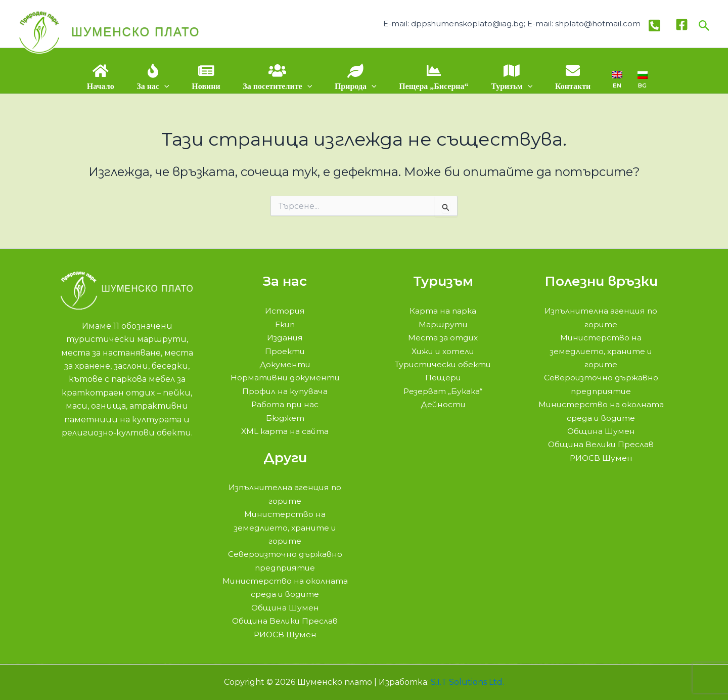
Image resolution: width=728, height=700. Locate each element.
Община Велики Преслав (285, 621)
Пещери (443, 378)
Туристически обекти (443, 364)
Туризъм (509, 86)
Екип (285, 324)
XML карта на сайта (285, 431)
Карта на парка (443, 311)
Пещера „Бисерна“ (431, 86)
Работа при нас (285, 404)
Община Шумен (285, 608)
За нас (156, 86)
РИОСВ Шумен (285, 635)
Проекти (285, 351)
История (285, 311)
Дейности (443, 404)
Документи (285, 364)
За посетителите (278, 86)
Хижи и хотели (443, 351)
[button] (704, 24)
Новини (208, 86)
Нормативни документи (285, 378)
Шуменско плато (135, 32)
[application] (168, 86)
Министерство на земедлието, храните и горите (285, 528)
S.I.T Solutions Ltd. (467, 682)
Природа (355, 86)
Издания (285, 338)
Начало (105, 86)
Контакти (568, 86)
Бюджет (285, 418)
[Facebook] (682, 24)
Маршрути (443, 324)
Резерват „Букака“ (443, 391)
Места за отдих (443, 338)
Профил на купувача (285, 391)
